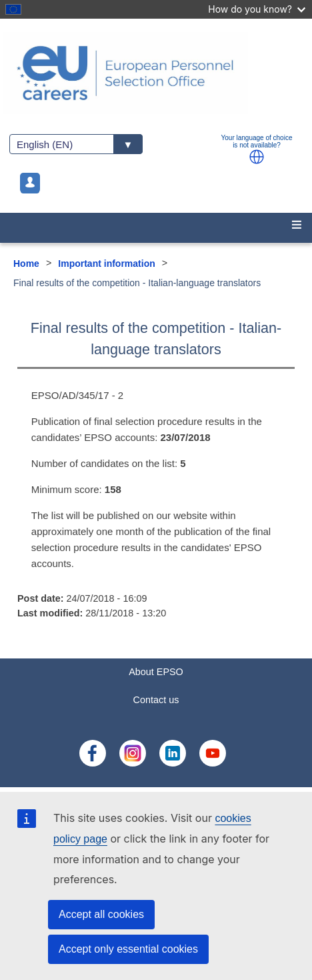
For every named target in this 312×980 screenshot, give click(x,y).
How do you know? (257, 9)
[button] (257, 157)
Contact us (156, 700)
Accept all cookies (101, 914)
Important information (106, 264)
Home (26, 264)
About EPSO (156, 672)
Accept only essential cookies (128, 949)
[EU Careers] (156, 73)
